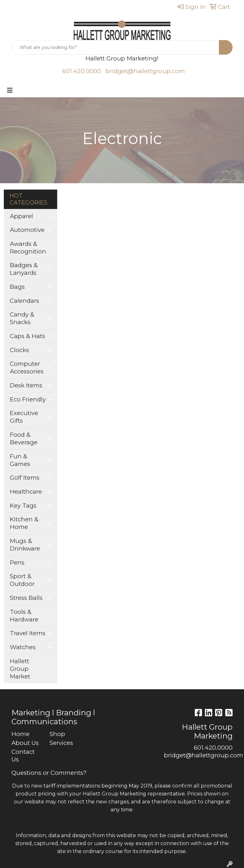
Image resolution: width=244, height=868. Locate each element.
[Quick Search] (115, 47)
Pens (17, 562)
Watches (23, 647)
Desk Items (26, 385)
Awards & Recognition (28, 248)
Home (20, 734)
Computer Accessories (27, 368)
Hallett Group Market (20, 669)
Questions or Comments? (49, 773)
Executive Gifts (24, 417)
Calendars (24, 301)
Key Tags (23, 506)
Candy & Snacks (22, 318)
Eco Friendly (28, 399)
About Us (25, 743)
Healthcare (26, 492)
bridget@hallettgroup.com (145, 71)
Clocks (19, 350)
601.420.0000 (82, 71)
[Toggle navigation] (10, 90)
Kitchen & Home (24, 523)
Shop (57, 734)
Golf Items (25, 478)
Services (61, 743)
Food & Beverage (24, 438)
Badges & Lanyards (24, 269)
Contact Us (23, 756)
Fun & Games (20, 460)
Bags (17, 287)
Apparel (21, 216)
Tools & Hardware (24, 616)
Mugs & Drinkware (25, 545)
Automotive (27, 230)
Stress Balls (26, 598)
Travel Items (28, 633)
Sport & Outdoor (22, 580)
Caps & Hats (27, 336)
